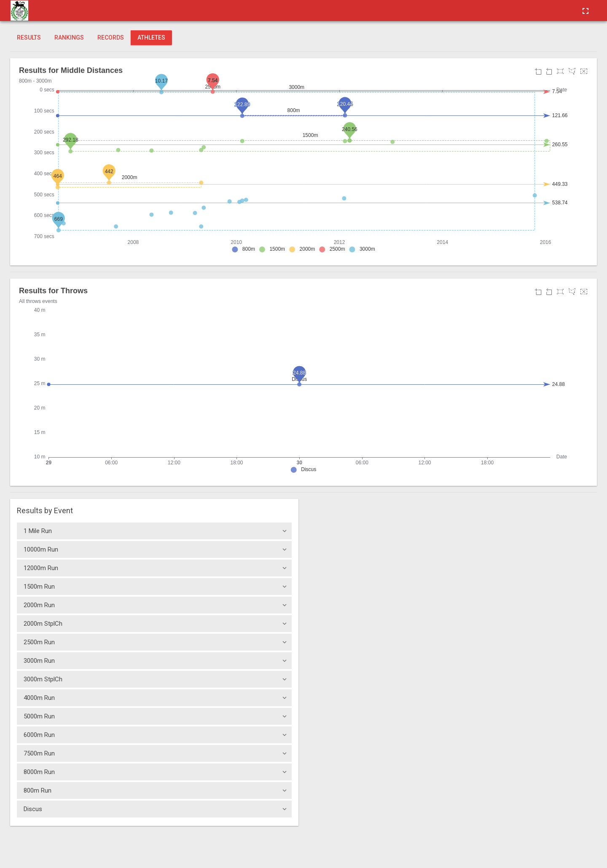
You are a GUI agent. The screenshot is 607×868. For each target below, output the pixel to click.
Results (29, 38)
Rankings (69, 38)
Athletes (151, 38)
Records (111, 38)
